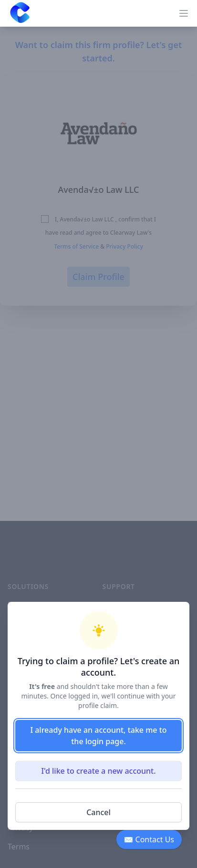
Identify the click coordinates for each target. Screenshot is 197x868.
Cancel (98, 812)
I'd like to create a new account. (98, 771)
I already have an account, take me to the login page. (98, 736)
